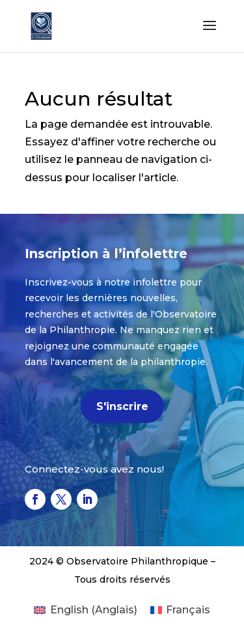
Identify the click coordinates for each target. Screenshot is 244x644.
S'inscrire (122, 406)
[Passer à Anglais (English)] (85, 610)
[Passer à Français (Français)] (180, 610)
